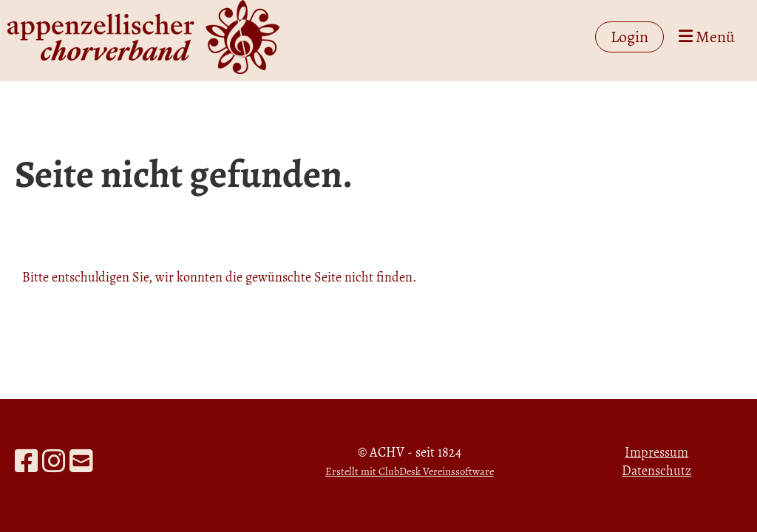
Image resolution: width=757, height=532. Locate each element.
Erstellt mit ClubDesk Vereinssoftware (410, 471)
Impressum (656, 452)
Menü (707, 37)
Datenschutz (656, 471)
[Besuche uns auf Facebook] (27, 461)
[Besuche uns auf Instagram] (54, 461)
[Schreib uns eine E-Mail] (81, 461)
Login (629, 37)
